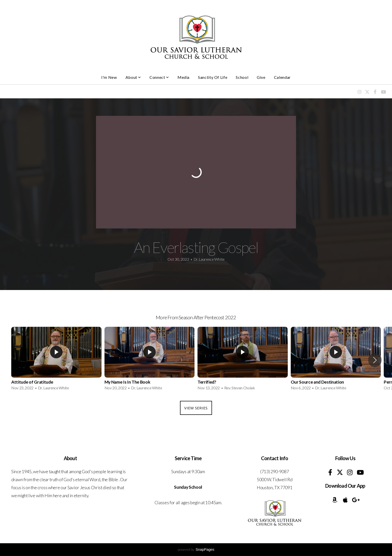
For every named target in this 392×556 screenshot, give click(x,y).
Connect (159, 77)
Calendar (282, 77)
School (242, 77)
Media (183, 77)
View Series (196, 408)
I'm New (109, 77)
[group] (56, 360)
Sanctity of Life (213, 77)
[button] (375, 360)
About (133, 77)
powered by (196, 549)
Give (261, 77)
